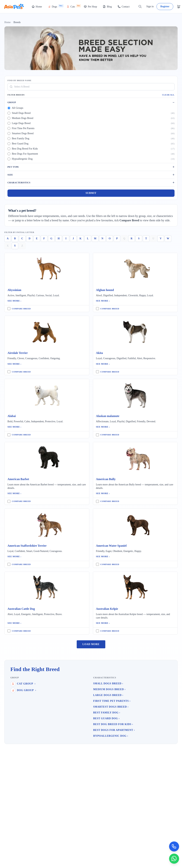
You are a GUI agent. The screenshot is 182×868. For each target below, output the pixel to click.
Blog (107, 7)
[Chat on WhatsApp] (174, 859)
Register (165, 6)
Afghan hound (105, 290)
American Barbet (18, 479)
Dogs (56, 6)
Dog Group (23, 690)
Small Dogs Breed (108, 684)
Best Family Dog (107, 713)
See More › (14, 301)
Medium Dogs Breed (109, 689)
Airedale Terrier (18, 353)
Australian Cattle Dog (21, 609)
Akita (99, 353)
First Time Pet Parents (112, 701)
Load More (91, 644)
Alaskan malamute (108, 416)
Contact (124, 7)
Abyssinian (14, 290)
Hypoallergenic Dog (111, 736)
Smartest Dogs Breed (111, 707)
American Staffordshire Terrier (27, 546)
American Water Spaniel (111, 546)
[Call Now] (174, 846)
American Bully (106, 479)
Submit (91, 193)
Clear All (168, 95)
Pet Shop (90, 7)
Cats (74, 6)
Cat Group (23, 684)
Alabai (12, 416)
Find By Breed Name (19, 80)
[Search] (140, 7)
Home (37, 7)
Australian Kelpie (107, 609)
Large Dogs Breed (108, 695)
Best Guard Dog (106, 718)
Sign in (150, 6)
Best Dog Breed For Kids (113, 724)
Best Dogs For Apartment (114, 730)
